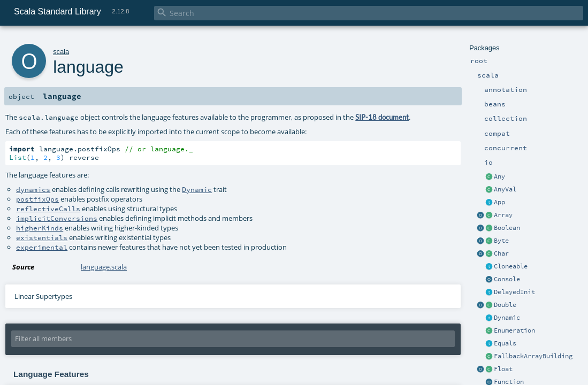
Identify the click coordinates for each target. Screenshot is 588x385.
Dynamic (507, 318)
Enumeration (514, 330)
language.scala (104, 267)
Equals (505, 343)
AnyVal (505, 189)
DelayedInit (514, 292)
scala (61, 52)
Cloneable (511, 266)
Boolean (507, 228)
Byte (501, 241)
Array (503, 215)
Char (501, 253)
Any (499, 176)
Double (505, 305)
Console (507, 279)
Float (503, 369)
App (499, 202)
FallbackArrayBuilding (533, 356)
